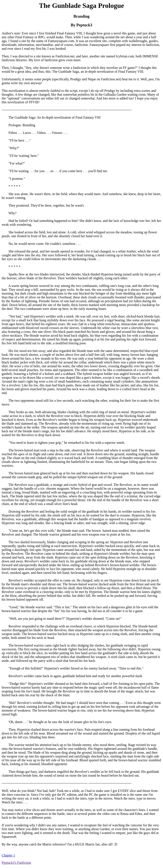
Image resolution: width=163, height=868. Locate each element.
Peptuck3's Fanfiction (16, 863)
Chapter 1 (8, 855)
